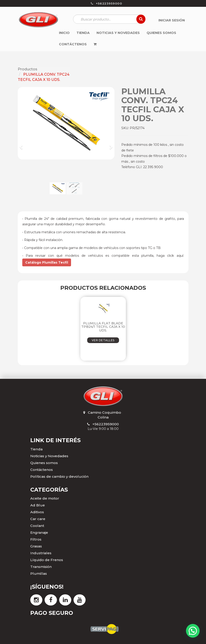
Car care (38, 519)
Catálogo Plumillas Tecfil (47, 262)
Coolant (37, 526)
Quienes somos (44, 463)
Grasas (36, 546)
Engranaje (39, 532)
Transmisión (41, 567)
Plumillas (39, 573)
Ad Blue (38, 505)
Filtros (36, 539)
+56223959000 (106, 424)
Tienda (36, 449)
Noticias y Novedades (49, 456)
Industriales (41, 553)
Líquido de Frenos (47, 560)
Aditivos (37, 512)
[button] (23, 145)
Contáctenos (42, 470)
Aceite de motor (45, 498)
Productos (28, 69)
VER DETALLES (103, 340)
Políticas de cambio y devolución (59, 476)
